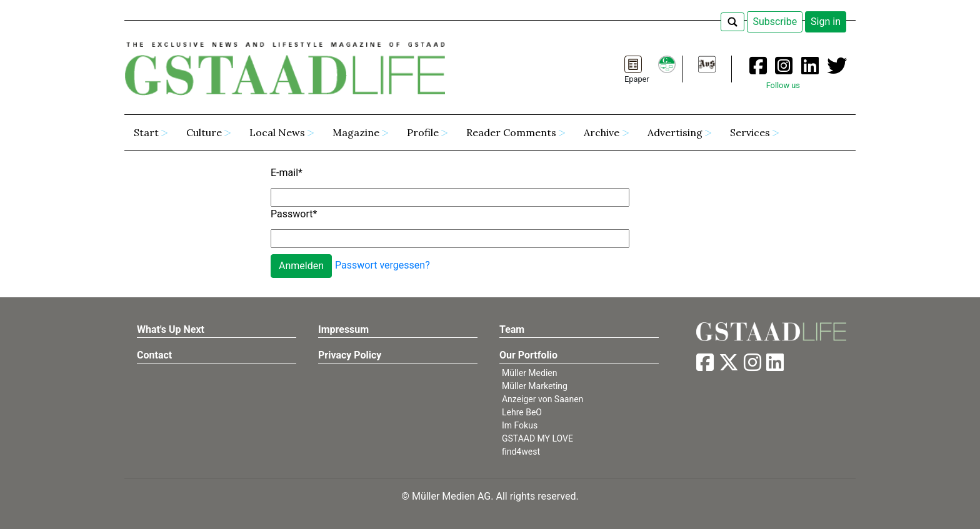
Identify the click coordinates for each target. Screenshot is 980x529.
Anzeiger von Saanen (542, 399)
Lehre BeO (522, 412)
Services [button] (750, 132)
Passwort (294, 214)
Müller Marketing (535, 386)
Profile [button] (423, 132)
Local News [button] (277, 132)
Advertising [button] (675, 132)
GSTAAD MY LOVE (537, 438)
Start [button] (146, 132)
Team (512, 329)
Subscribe (775, 22)
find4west (521, 452)
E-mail (287, 173)
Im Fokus (520, 425)
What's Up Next (171, 329)
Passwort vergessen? (382, 265)
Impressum (343, 329)
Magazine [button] (356, 132)
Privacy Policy (350, 355)
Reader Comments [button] (511, 132)
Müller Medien (530, 373)
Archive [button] (602, 132)
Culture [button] (204, 132)
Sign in (826, 22)
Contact (154, 355)
